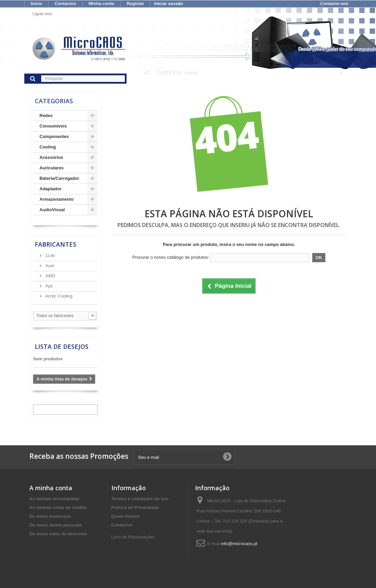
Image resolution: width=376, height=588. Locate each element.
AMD (50, 276)
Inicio (36, 4)
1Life (50, 256)
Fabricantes (56, 244)
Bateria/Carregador (59, 178)
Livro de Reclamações (133, 537)
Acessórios (51, 157)
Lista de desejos (62, 346)
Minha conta (102, 4)
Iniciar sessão (168, 4)
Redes (46, 116)
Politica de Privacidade (135, 508)
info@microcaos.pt (239, 544)
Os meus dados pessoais (56, 525)
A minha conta (51, 488)
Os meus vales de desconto (58, 534)
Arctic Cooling (58, 296)
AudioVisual (52, 210)
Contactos (65, 4)
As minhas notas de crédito (58, 508)
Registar (135, 4)
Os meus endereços (50, 516)
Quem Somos (126, 516)
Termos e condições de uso (140, 499)
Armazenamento (57, 199)
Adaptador (50, 189)
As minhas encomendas (55, 499)
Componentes (54, 136)
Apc (49, 286)
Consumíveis (53, 126)
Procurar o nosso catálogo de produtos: (171, 257)
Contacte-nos (334, 4)
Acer (49, 266)
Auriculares (52, 168)
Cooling (48, 147)
